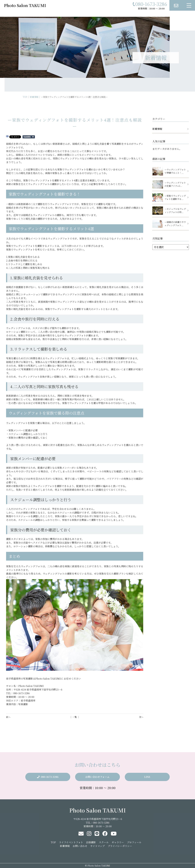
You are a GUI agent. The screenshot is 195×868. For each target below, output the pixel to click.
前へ (8, 717)
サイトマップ (97, 846)
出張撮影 (91, 842)
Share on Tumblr (29, 137)
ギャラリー (118, 842)
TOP (25, 97)
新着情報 (34, 97)
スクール (104, 842)
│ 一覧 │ (75, 717)
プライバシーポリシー (120, 846)
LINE (147, 777)
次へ (141, 717)
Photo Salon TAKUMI (97, 810)
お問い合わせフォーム (97, 777)
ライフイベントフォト (71, 842)
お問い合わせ (80, 846)
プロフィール (134, 842)
